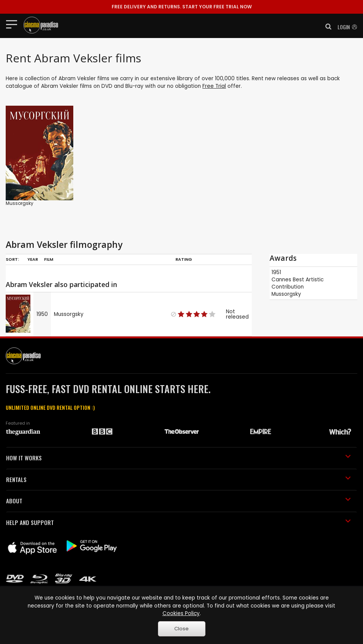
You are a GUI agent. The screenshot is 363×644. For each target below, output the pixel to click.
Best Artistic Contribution (298, 283)
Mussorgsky (20, 203)
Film (49, 259)
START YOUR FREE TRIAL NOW (182, 7)
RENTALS (178, 479)
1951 (276, 272)
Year (33, 259)
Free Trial (214, 86)
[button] (326, 27)
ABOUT (178, 501)
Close (181, 629)
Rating (184, 259)
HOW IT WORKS (178, 458)
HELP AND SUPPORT (178, 522)
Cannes (281, 280)
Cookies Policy (181, 613)
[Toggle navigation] (14, 24)
